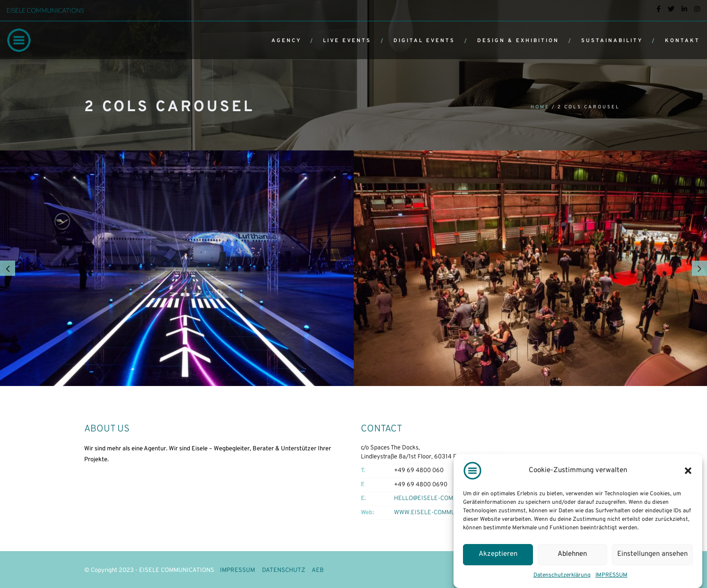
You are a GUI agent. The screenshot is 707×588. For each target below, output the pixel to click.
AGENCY (286, 41)
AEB (318, 570)
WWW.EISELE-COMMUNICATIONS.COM (447, 513)
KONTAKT (682, 41)
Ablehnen (572, 554)
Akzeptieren (498, 554)
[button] (688, 471)
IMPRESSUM (611, 575)
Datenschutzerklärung (562, 575)
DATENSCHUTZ (284, 570)
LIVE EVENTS (347, 41)
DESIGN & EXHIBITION (518, 41)
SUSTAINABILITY (612, 41)
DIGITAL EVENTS (424, 41)
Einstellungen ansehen (652, 554)
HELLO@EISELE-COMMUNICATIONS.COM (450, 499)
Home (540, 107)
